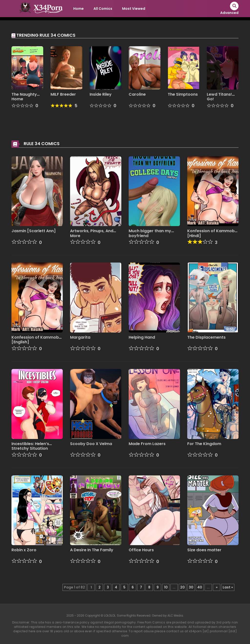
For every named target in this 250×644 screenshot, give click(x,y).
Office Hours (141, 550)
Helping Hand (142, 337)
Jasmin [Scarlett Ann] (34, 231)
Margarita (80, 337)
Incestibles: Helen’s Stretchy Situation (30, 446)
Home (78, 9)
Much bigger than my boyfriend (150, 233)
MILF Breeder (63, 94)
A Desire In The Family (92, 550)
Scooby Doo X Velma (91, 444)
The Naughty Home (24, 97)
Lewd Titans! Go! (219, 97)
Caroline (137, 94)
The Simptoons (183, 94)
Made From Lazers (147, 444)
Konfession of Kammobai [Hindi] (213, 233)
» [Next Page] (217, 587)
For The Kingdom (204, 444)
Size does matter (204, 550)
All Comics (103, 9)
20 (182, 587)
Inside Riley (101, 94)
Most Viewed (134, 9)
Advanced (229, 13)
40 (200, 587)
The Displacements (206, 337)
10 (166, 587)
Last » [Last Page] (228, 587)
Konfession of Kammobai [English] (37, 340)
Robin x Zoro (24, 550)
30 (191, 587)
